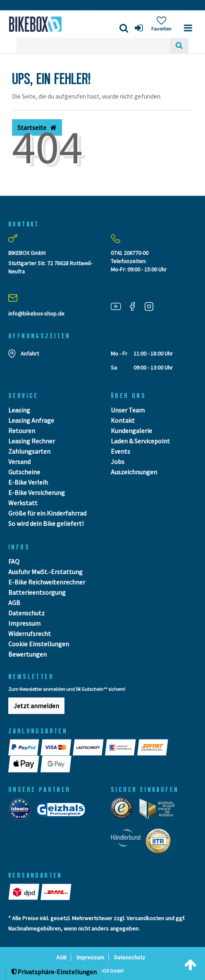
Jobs (118, 462)
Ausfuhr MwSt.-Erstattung (45, 572)
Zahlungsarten (29, 451)
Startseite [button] (37, 127)
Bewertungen (27, 654)
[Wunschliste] (161, 24)
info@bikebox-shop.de (36, 313)
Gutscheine (24, 472)
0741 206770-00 (130, 253)
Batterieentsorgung (37, 592)
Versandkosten (145, 918)
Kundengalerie (131, 431)
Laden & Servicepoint (140, 441)
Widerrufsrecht (30, 634)
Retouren (22, 431)
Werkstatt (23, 503)
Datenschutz (26, 613)
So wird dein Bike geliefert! (46, 523)
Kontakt (123, 420)
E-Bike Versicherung (37, 492)
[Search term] (93, 46)
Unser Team (128, 410)
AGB (14, 603)
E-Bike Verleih (28, 482)
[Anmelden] (140, 28)
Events (120, 451)
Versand (19, 462)
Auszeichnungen (134, 472)
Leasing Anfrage (31, 420)
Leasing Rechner (32, 441)
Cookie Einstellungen (39, 644)
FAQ (14, 561)
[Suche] (179, 46)
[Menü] (188, 28)
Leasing (19, 410)
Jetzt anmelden (36, 706)
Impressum (24, 623)
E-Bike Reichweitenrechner (47, 582)
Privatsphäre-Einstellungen (54, 972)
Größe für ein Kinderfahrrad (47, 513)
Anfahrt (30, 353)
